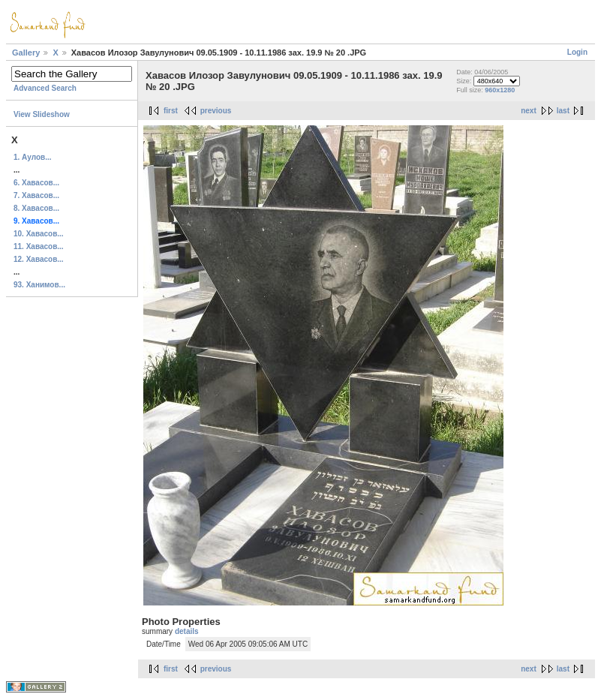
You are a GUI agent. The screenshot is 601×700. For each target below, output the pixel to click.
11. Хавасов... (39, 246)
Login (577, 52)
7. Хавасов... (36, 195)
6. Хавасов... (36, 183)
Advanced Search (45, 88)
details (187, 631)
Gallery (26, 53)
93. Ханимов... (39, 285)
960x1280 (500, 90)
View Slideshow (42, 114)
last (563, 111)
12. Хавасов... (39, 259)
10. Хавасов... (39, 234)
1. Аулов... (33, 157)
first (171, 111)
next (529, 111)
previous (216, 111)
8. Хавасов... (36, 208)
